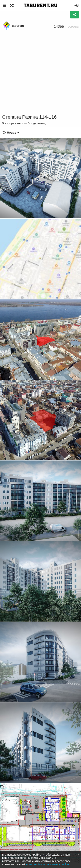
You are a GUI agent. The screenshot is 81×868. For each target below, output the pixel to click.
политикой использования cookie (48, 864)
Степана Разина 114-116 (29, 117)
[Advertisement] (40, 72)
